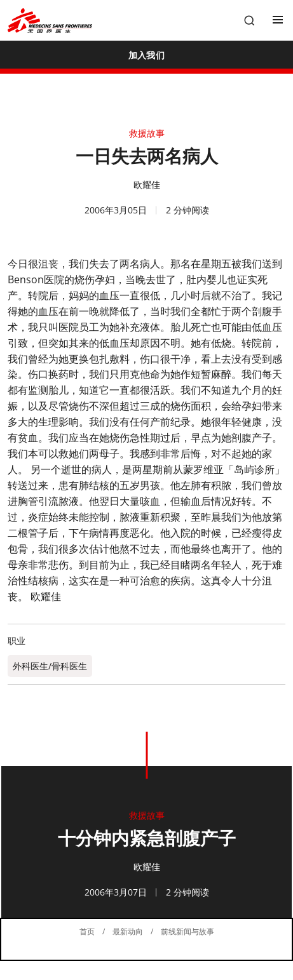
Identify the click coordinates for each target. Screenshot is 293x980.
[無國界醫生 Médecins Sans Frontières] (50, 21)
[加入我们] (146, 55)
